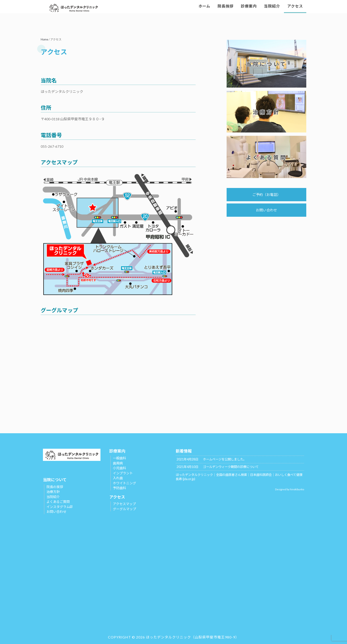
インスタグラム (59, 507)
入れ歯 (118, 478)
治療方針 (53, 492)
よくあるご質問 (58, 502)
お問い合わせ (266, 210)
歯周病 (118, 463)
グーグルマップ (124, 509)
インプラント (123, 473)
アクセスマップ (124, 504)
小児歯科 (120, 468)
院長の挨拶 (55, 487)
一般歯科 (120, 458)
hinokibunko (297, 489)
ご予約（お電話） (266, 195)
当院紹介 (53, 497)
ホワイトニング (124, 483)
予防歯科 (120, 488)
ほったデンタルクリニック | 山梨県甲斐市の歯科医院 (81, 8)
